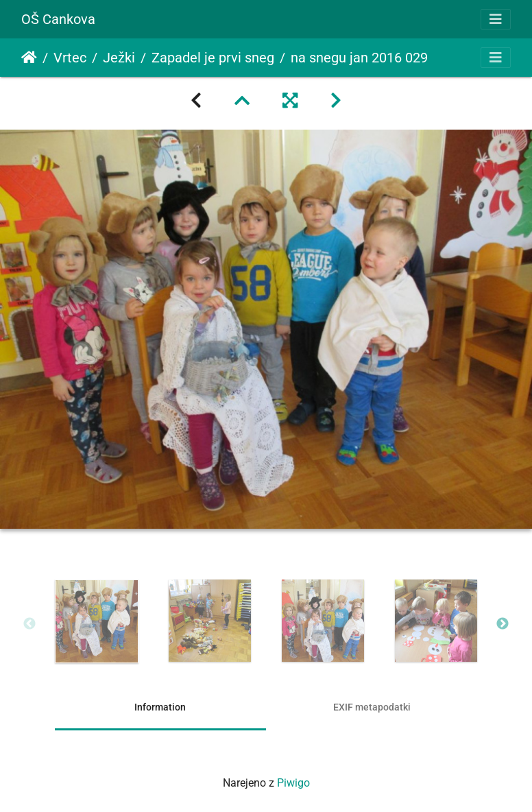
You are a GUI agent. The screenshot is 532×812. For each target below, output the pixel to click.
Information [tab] (160, 707)
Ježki (119, 58)
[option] (96, 621)
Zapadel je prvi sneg (213, 58)
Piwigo (293, 783)
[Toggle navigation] (496, 19)
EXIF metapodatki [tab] (372, 707)
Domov (29, 58)
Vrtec (70, 58)
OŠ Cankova (58, 19)
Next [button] (503, 624)
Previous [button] (29, 624)
